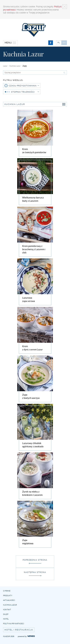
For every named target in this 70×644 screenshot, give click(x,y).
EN (64, 43)
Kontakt (7, 610)
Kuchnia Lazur (15, 66)
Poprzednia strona (35, 560)
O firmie (7, 591)
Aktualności (9, 600)
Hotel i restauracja (19, 630)
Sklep (6, 614)
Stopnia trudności (25, 92)
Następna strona (35, 572)
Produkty (8, 596)
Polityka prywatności (14, 624)
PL (59, 43)
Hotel (6, 619)
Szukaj (64, 73)
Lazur (5, 66)
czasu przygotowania (24, 86)
